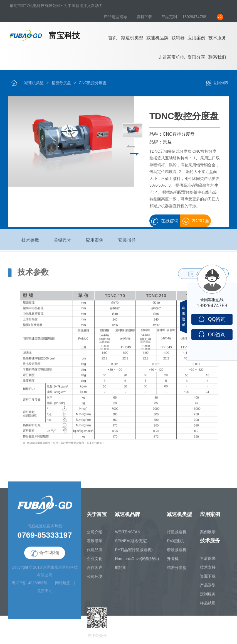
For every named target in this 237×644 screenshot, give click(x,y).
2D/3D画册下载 (199, 223)
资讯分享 (196, 57)
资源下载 (208, 580)
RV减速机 (175, 544)
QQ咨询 (212, 319)
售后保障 (208, 562)
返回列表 (217, 83)
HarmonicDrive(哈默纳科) (137, 562)
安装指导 (127, 244)
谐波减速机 (177, 553)
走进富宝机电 (171, 57)
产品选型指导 (116, 17)
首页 (113, 38)
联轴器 (178, 38)
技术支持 (208, 571)
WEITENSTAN (128, 535)
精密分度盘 (61, 83)
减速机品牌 (157, 38)
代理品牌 (95, 553)
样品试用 (208, 606)
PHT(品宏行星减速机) (134, 553)
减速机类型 (132, 38)
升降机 (173, 562)
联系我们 (217, 57)
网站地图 (63, 586)
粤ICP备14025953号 (29, 586)
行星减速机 (177, 535)
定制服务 (208, 597)
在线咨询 (170, 221)
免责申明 (45, 594)
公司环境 (95, 580)
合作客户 (95, 571)
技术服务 (217, 38)
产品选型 (208, 589)
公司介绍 (95, 535)
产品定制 (169, 17)
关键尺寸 (63, 244)
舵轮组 (121, 571)
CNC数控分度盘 (93, 83)
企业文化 (95, 562)
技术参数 (30, 244)
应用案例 (196, 38)
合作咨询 (45, 557)
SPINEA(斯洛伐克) (131, 544)
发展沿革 (95, 544)
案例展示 (208, 535)
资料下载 (145, 17)
